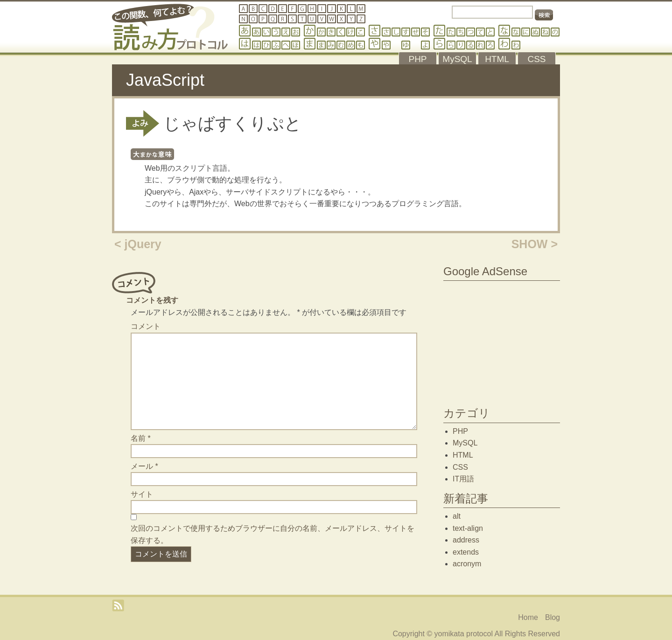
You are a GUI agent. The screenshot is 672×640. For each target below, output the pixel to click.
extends (466, 552)
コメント (146, 326)
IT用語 (463, 479)
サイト (142, 494)
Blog (553, 617)
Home (528, 617)
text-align (468, 528)
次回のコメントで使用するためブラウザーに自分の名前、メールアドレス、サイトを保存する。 (273, 534)
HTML (463, 455)
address (466, 540)
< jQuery (138, 244)
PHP (460, 431)
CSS (460, 467)
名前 (141, 438)
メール (144, 466)
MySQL (465, 443)
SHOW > (535, 244)
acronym (467, 564)
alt (457, 516)
